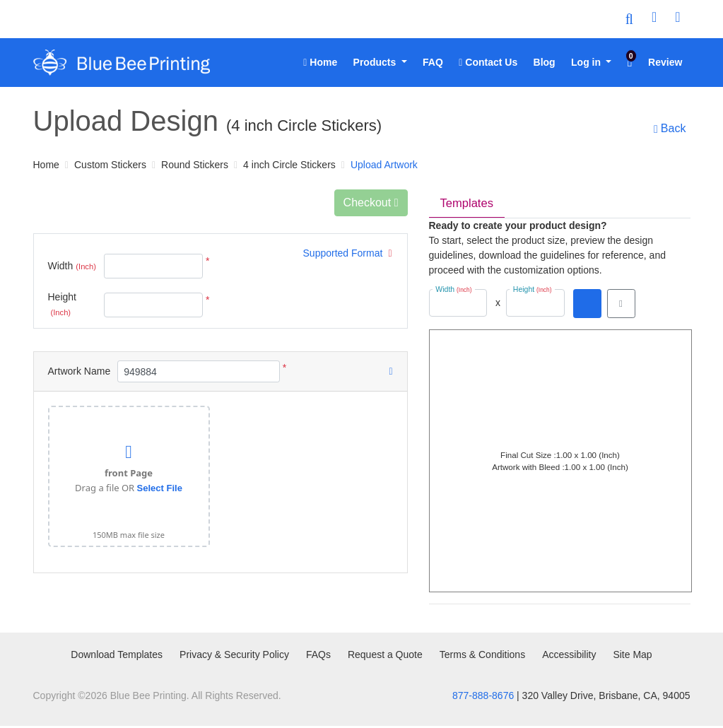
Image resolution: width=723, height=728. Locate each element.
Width (72, 266)
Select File (160, 488)
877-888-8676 (483, 698)
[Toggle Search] (629, 19)
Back (668, 129)
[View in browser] (621, 305)
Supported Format (348, 253)
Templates (469, 204)
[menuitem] (320, 63)
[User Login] (654, 19)
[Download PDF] (587, 305)
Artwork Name (80, 371)
